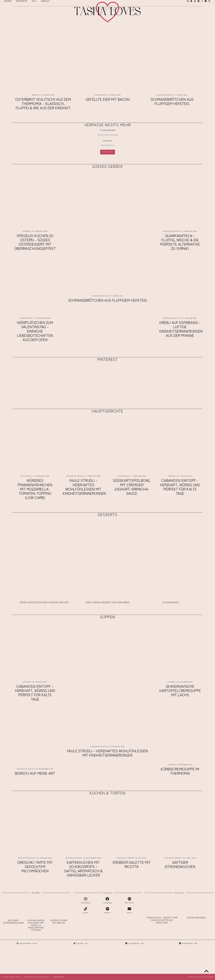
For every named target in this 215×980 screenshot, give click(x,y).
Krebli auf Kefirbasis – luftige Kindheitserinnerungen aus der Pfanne (181, 329)
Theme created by (201, 977)
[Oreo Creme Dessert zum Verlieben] (107, 559)
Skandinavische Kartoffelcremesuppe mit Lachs (180, 690)
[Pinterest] (31, 380)
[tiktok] (86, 910)
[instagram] (86, 900)
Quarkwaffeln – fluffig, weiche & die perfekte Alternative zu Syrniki (180, 242)
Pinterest (188, 943)
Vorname (107, 141)
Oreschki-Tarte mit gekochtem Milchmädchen (35, 866)
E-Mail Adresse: (108, 130)
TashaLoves (15, 977)
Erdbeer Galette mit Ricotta (132, 864)
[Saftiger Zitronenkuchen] (13, 907)
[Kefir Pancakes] (196, 906)
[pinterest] (129, 900)
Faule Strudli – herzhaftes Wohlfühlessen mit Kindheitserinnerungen (84, 487)
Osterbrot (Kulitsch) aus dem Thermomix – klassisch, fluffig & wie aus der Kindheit (43, 103)
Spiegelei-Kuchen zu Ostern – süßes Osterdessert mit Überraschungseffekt (35, 242)
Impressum (59, 977)
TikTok (81, 943)
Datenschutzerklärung (37, 977)
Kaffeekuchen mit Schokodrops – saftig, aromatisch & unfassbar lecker (83, 869)
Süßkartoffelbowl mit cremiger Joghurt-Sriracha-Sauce (132, 487)
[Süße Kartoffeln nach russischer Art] (44, 559)
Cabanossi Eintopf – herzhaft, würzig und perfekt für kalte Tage (180, 487)
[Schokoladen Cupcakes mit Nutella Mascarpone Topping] (36, 907)
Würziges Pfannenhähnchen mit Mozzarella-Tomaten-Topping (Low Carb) (35, 489)
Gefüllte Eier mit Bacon (107, 99)
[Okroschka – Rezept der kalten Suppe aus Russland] (162, 906)
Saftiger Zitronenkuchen (180, 864)
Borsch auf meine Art (35, 773)
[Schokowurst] (171, 559)
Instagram (27, 943)
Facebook (134, 943)
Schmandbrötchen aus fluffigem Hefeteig (172, 101)
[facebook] (107, 900)
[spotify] (107, 910)
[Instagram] (13, 960)
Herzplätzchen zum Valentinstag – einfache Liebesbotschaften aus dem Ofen (35, 331)
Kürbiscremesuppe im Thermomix (180, 771)
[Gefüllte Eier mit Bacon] (59, 907)
